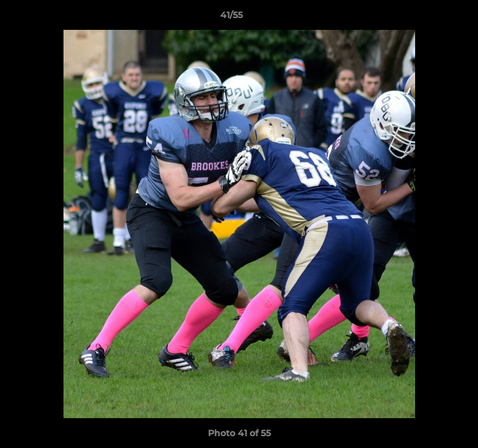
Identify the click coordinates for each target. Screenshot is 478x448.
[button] (433, 18)
